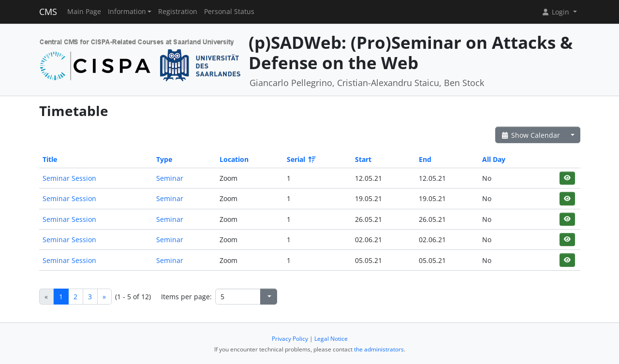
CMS (48, 12)
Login (556, 12)
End (425, 159)
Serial (301, 159)
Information (127, 12)
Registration (178, 12)
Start (363, 159)
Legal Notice (331, 339)
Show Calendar (531, 135)
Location (234, 159)
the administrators (379, 349)
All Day (494, 159)
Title (50, 159)
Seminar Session (69, 178)
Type (164, 159)
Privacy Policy (290, 339)
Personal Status (229, 12)
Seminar (170, 178)
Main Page (84, 12)
